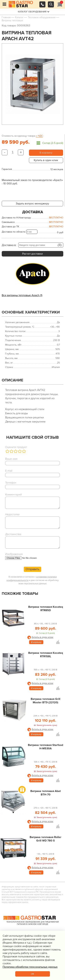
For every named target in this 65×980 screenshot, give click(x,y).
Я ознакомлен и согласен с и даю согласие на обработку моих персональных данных (33, 580)
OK (32, 974)
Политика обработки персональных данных (30, 967)
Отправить (32, 569)
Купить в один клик (46, 160)
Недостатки (12, 514)
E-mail (9, 471)
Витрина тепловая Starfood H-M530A (45, 747)
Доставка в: (9, 245)
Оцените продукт (16, 447)
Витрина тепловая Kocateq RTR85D (46, 609)
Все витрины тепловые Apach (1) (22, 295)
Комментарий (14, 495)
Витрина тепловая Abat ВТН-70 (45, 793)
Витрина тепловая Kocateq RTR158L (46, 655)
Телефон (11, 483)
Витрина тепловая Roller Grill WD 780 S (45, 839)
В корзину (46, 153)
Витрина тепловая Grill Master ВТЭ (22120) (45, 701)
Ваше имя (11, 459)
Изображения (14, 554)
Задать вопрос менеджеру (32, 204)
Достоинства (13, 534)
